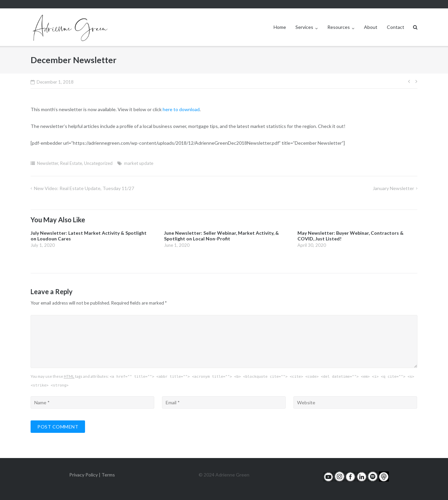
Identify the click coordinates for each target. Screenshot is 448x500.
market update (139, 163)
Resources (339, 27)
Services (304, 27)
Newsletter (48, 163)
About (371, 27)
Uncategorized (98, 163)
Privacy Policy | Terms (92, 475)
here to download (181, 109)
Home (280, 27)
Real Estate (71, 163)
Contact (396, 27)
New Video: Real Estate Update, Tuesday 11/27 (84, 188)
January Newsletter (393, 188)
